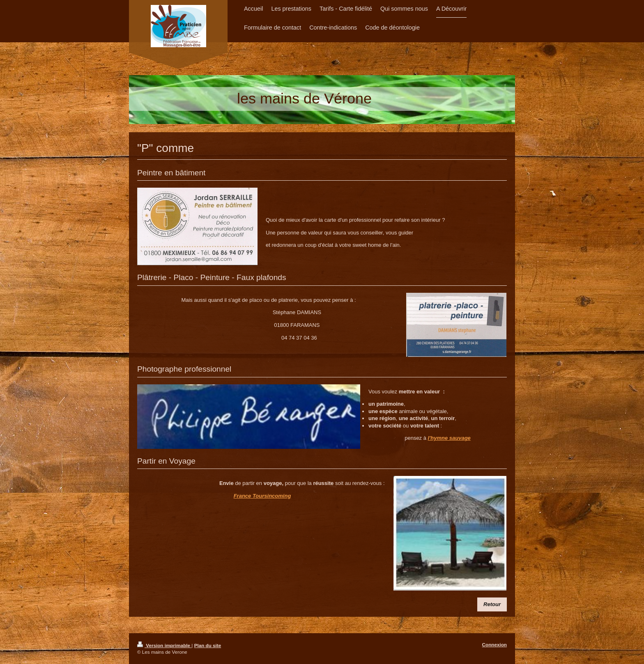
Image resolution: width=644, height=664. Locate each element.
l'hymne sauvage (449, 438)
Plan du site (208, 645)
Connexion (494, 644)
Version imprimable (164, 645)
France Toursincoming (262, 496)
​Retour (492, 604)
